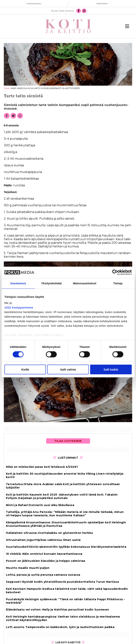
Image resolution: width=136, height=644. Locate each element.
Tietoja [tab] (118, 283)
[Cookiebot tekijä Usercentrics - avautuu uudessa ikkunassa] (115, 272)
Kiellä (25, 369)
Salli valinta (68, 369)
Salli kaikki (111, 369)
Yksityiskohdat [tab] (51, 283)
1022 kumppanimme (19, 307)
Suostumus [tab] (18, 283)
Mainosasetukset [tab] (84, 283)
